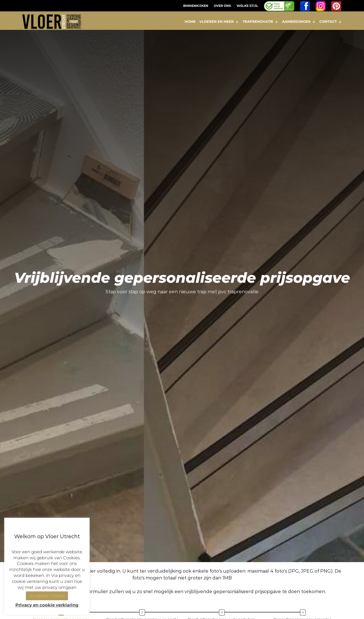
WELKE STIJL (247, 6)
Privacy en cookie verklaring (47, 605)
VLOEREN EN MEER (219, 21)
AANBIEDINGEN (299, 21)
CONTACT (331, 21)
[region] (182, 300)
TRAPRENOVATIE (260, 21)
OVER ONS (222, 6)
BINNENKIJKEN (196, 6)
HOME (190, 21)
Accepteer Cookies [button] (47, 596)
